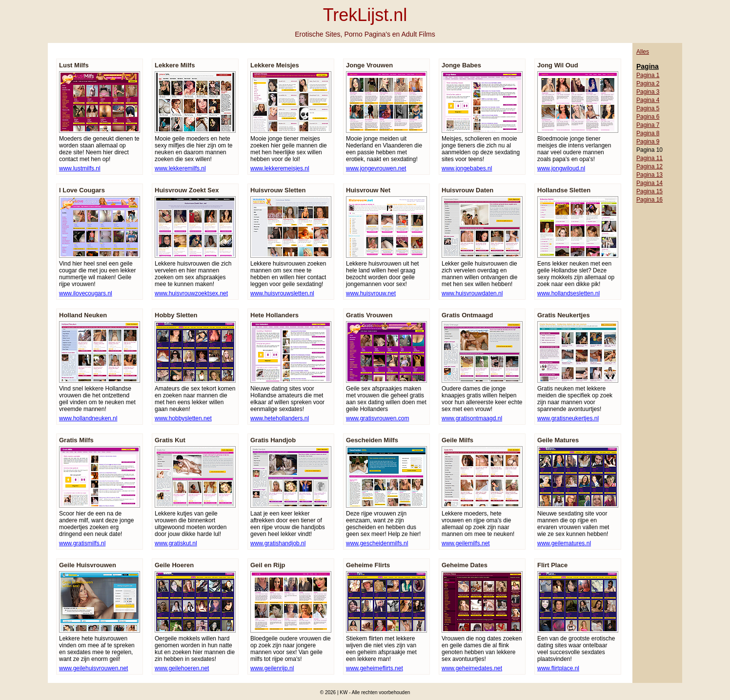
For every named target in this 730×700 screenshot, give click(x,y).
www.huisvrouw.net (371, 293)
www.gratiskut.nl (176, 543)
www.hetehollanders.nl (280, 418)
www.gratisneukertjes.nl (568, 418)
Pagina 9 (648, 142)
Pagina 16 (649, 200)
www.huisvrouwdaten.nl (472, 293)
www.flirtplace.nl (558, 668)
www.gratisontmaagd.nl (472, 418)
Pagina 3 (648, 92)
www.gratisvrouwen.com (377, 418)
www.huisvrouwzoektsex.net (191, 293)
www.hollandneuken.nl (88, 418)
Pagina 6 (648, 117)
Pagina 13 (649, 175)
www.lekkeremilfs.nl (180, 168)
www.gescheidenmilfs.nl (377, 543)
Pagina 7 (648, 125)
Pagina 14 (649, 183)
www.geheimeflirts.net (375, 668)
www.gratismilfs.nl (82, 543)
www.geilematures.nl (564, 543)
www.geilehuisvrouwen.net (93, 668)
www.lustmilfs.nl (80, 168)
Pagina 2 (648, 83)
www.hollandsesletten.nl (568, 293)
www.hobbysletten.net (183, 418)
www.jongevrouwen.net (376, 168)
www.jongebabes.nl (467, 168)
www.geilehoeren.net (182, 668)
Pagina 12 (649, 166)
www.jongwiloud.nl (561, 168)
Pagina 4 (648, 100)
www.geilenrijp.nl (272, 668)
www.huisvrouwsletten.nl (282, 293)
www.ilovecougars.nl (86, 293)
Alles (643, 52)
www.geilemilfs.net (466, 543)
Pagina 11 (649, 158)
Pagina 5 (648, 108)
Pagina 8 (648, 133)
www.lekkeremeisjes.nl (280, 168)
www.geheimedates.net (472, 668)
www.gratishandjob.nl (278, 543)
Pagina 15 (649, 191)
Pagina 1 (648, 75)
